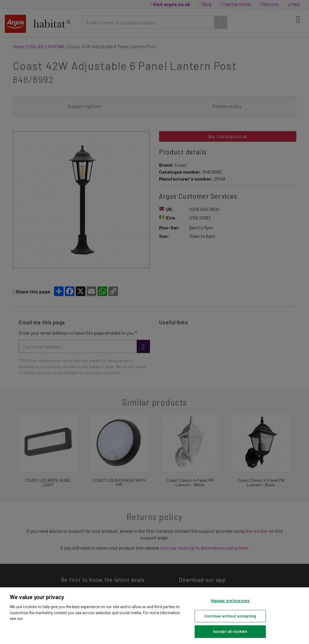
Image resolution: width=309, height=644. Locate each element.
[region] (154, 616)
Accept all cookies (230, 631)
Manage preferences (230, 601)
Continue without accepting (230, 616)
